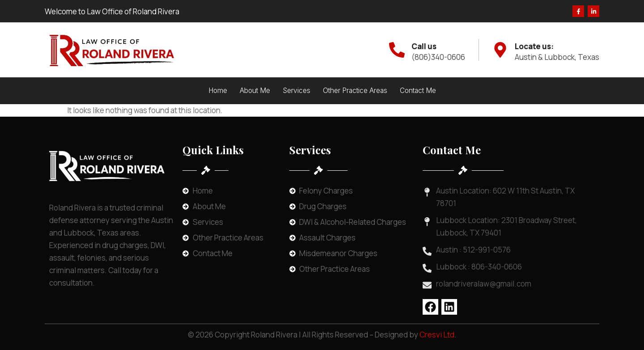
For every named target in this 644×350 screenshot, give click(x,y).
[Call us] (397, 50)
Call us (424, 46)
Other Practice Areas (355, 91)
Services (297, 91)
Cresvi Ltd (437, 335)
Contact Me (418, 91)
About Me (255, 91)
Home (218, 91)
